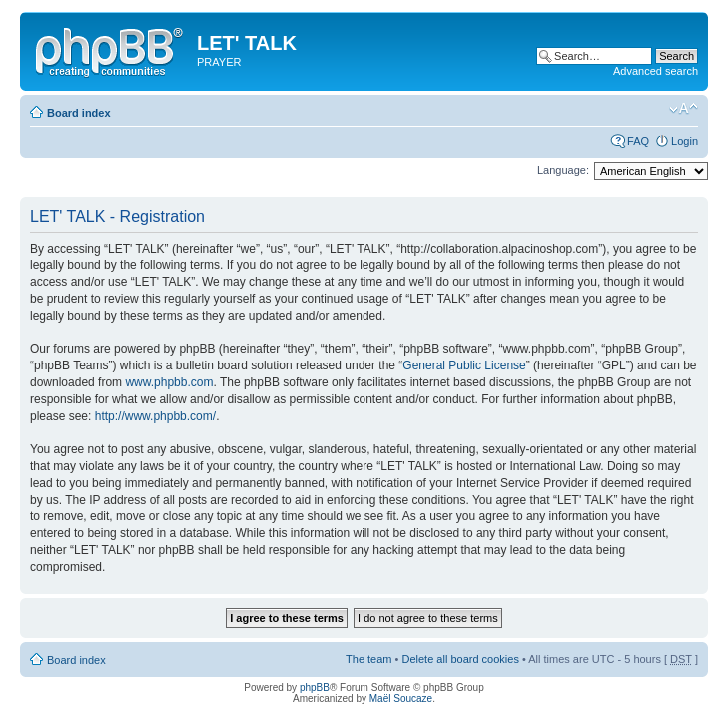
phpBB (315, 688)
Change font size (684, 109)
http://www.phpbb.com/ (155, 416)
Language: (563, 170)
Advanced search (656, 71)
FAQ (638, 141)
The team (368, 659)
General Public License (464, 365)
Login (685, 141)
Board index (79, 113)
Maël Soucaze (401, 699)
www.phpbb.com (169, 382)
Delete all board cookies (460, 659)
